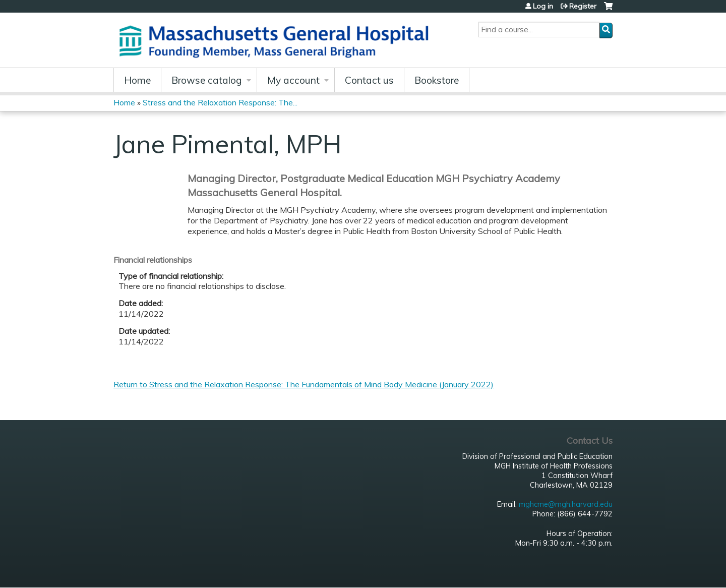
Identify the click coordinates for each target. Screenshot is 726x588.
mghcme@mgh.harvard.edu (566, 504)
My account (293, 80)
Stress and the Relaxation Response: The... (220, 102)
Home (137, 80)
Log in (543, 6)
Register (583, 6)
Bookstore (437, 80)
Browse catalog (207, 80)
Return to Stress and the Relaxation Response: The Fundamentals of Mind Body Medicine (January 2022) (304, 384)
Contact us (369, 80)
